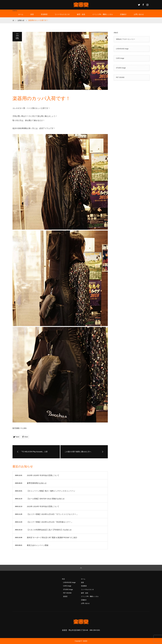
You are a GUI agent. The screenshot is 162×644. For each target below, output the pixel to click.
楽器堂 (65, 596)
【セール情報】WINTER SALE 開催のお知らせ (46, 499)
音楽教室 (44, 14)
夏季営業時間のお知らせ (37, 483)
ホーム (21, 14)
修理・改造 (81, 14)
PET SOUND (120, 77)
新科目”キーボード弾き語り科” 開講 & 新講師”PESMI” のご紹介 (52, 537)
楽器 (32, 14)
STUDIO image (121, 68)
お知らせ (21, 20)
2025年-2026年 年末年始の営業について (43, 475)
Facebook (143, 4)
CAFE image (120, 58)
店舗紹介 (123, 14)
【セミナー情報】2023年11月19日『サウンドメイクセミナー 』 (53, 514)
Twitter (139, 4)
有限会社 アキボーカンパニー (125, 39)
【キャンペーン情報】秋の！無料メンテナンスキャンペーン (51, 491)
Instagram (147, 4)
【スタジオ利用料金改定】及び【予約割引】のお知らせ (49, 530)
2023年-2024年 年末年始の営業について (43, 506)
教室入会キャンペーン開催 (38, 545)
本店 (63, 579)
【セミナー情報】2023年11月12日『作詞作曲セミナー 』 (50, 522)
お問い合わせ (139, 14)
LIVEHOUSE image (122, 49)
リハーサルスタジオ (62, 14)
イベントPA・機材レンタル (103, 14)
